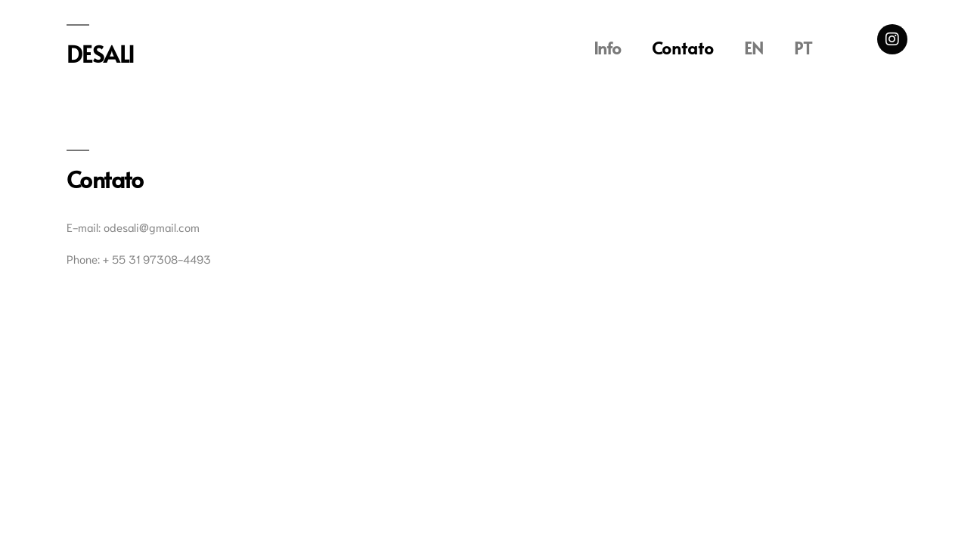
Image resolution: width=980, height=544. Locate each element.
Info (608, 48)
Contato (683, 48)
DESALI (100, 53)
